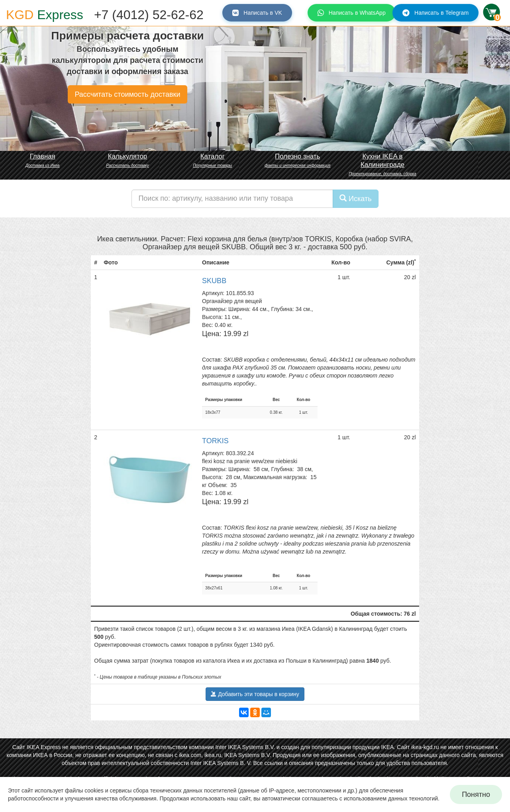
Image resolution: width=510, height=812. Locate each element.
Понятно (476, 794)
